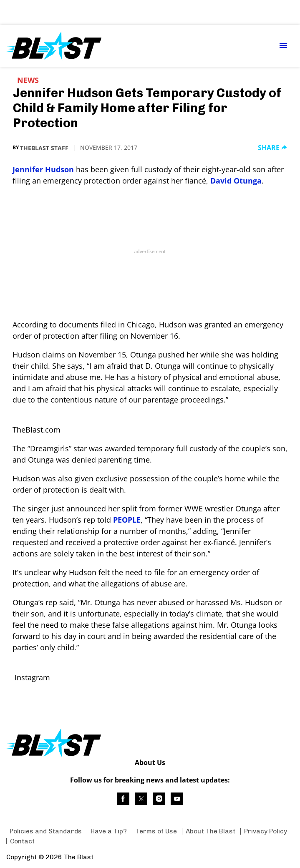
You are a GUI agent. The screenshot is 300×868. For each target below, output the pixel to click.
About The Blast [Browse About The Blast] (211, 831)
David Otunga (236, 181)
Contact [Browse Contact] (22, 841)
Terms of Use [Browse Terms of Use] (156, 831)
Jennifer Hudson (43, 169)
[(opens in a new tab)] (123, 799)
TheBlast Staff (44, 148)
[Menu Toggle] (283, 46)
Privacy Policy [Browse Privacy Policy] (266, 831)
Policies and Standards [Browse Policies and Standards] (46, 831)
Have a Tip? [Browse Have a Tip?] (109, 831)
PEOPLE (127, 520)
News (28, 80)
